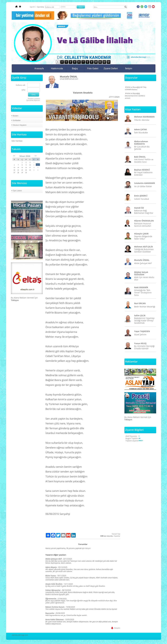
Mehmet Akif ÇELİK (144, 247)
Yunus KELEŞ (140, 343)
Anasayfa (39, 68)
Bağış (75, 68)
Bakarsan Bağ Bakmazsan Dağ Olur (144, 212)
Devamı (116, 628)
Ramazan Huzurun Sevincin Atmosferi (143, 225)
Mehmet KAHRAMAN (144, 117)
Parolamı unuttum (34, 99)
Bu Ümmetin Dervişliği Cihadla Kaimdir (144, 347)
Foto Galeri (93, 68)
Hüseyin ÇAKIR (141, 234)
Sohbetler (17, 120)
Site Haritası (17, 141)
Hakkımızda (57, 68)
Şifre (23, 90)
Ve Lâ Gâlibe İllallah (143, 186)
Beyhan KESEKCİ (142, 170)
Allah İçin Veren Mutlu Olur (144, 278)
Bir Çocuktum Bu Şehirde (142, 148)
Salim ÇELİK (140, 315)
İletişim (129, 68)
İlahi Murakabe (141, 133)
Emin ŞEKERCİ (141, 196)
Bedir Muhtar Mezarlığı (145, 307)
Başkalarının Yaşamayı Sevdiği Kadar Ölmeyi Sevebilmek (144, 321)
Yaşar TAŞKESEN (142, 331)
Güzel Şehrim (140, 334)
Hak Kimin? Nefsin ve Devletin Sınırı (144, 161)
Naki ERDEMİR (141, 287)
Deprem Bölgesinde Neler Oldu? (143, 238)
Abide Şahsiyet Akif (143, 263)
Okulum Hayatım (20, 125)
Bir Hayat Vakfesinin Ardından (143, 174)
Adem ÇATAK (141, 129)
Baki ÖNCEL (140, 157)
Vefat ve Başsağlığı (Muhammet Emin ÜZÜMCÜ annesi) (135, 96)
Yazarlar (117, 536)
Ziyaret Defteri (111, 68)
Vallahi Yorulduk (142, 199)
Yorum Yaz (116, 534)
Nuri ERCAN (140, 303)
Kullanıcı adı (21, 85)
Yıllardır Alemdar (142, 120)
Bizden (16, 116)
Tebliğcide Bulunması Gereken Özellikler (144, 250)
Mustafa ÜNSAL (142, 260)
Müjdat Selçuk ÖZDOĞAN (141, 273)
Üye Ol (32, 7)
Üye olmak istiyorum (33, 100)
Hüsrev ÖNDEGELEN (144, 221)
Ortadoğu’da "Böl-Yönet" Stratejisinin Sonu (143, 293)
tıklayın (88, 548)
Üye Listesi (17, 191)
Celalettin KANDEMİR (145, 183)
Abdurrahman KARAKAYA (141, 143)
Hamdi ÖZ (139, 208)
